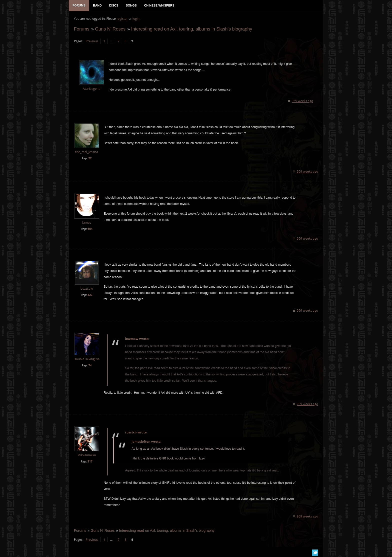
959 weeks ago (303, 101)
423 (90, 295)
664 (90, 229)
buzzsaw (86, 289)
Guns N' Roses (110, 29)
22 (90, 158)
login (136, 19)
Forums (81, 29)
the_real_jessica (86, 152)
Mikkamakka (86, 456)
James (86, 223)
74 (90, 366)
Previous (92, 41)
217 (90, 462)
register (122, 19)
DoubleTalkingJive (86, 360)
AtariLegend (92, 89)
